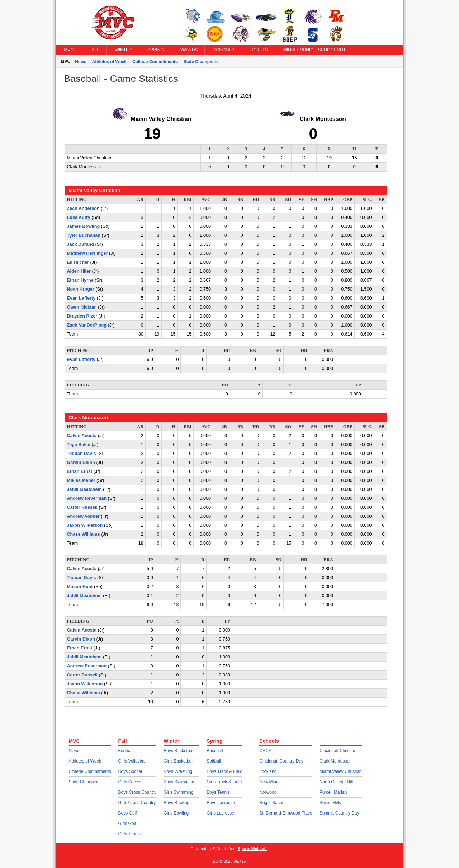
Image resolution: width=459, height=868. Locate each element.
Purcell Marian (333, 792)
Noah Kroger (81, 289)
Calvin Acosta (82, 436)
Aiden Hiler (79, 271)
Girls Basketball (178, 761)
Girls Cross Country (137, 803)
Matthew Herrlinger (87, 253)
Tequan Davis (82, 454)
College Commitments (155, 62)
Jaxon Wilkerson (85, 525)
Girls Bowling (176, 813)
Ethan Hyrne (80, 280)
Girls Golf (127, 824)
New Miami (270, 782)
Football (126, 751)
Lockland (268, 771)
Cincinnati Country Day (281, 761)
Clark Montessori (336, 761)
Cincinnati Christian (338, 751)
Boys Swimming (179, 782)
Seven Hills (330, 803)
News (81, 62)
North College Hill (336, 782)
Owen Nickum (82, 307)
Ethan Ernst (80, 471)
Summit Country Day (339, 813)
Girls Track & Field (224, 782)
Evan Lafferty (81, 298)
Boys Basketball (179, 751)
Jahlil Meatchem (84, 489)
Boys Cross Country (138, 792)
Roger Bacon (272, 803)
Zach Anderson (83, 208)
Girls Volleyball (133, 761)
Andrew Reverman (87, 498)
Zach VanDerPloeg (87, 325)
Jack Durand (81, 244)
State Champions (201, 62)
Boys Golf (128, 813)
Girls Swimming (178, 792)
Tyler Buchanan (84, 235)
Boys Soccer (130, 771)
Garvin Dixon (81, 463)
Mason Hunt (80, 587)
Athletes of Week (109, 62)
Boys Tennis (218, 792)
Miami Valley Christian (341, 771)
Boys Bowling (176, 803)
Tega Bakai (79, 445)
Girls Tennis (129, 834)
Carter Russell (82, 507)
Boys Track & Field (224, 771)
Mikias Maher (81, 480)
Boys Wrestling (178, 771)
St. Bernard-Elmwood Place (286, 813)
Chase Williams (84, 534)
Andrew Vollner (83, 516)
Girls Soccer (130, 782)
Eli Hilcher (78, 262)
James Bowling (84, 226)
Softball (214, 761)
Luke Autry (79, 217)
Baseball (215, 751)
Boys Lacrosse (221, 803)
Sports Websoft (252, 849)
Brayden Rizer (82, 316)
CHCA (265, 751)
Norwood (268, 792)
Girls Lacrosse (220, 813)
